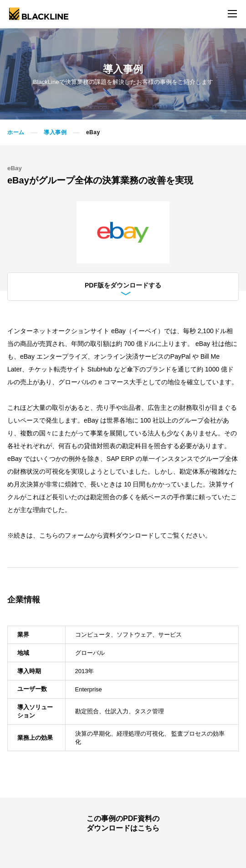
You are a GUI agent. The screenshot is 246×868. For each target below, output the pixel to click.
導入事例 (55, 132)
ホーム (16, 132)
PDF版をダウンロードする (123, 288)
